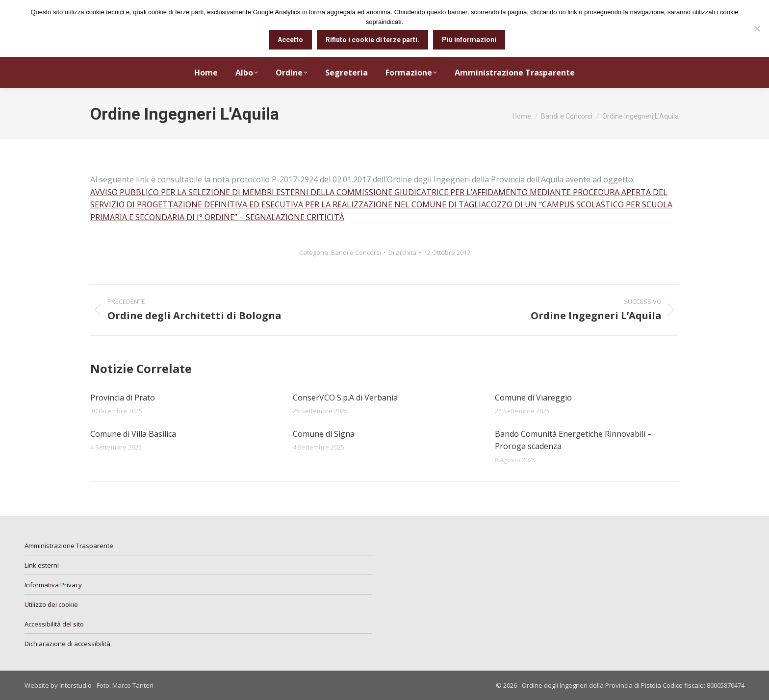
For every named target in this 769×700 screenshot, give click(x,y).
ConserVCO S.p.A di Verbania (345, 398)
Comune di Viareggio (533, 398)
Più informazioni (469, 40)
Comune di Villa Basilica (133, 434)
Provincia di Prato (123, 398)
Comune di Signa (324, 434)
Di (402, 252)
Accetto (290, 40)
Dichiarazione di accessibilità (67, 644)
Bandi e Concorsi (356, 252)
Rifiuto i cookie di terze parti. (372, 40)
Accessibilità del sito (54, 624)
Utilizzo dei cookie (51, 604)
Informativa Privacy (53, 585)
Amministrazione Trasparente (69, 546)
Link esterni (42, 565)
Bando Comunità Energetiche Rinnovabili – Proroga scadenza (573, 440)
